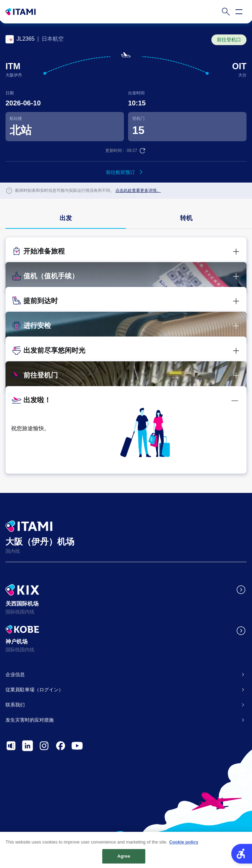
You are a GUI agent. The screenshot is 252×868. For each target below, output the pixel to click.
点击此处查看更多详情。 (138, 190)
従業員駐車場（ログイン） (34, 690)
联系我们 (15, 705)
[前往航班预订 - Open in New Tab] (126, 172)
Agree (124, 859)
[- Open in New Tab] (11, 746)
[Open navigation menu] (239, 12)
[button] (126, 252)
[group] (66, 219)
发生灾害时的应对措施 (30, 720)
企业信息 (15, 674)
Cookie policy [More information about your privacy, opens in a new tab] (184, 845)
